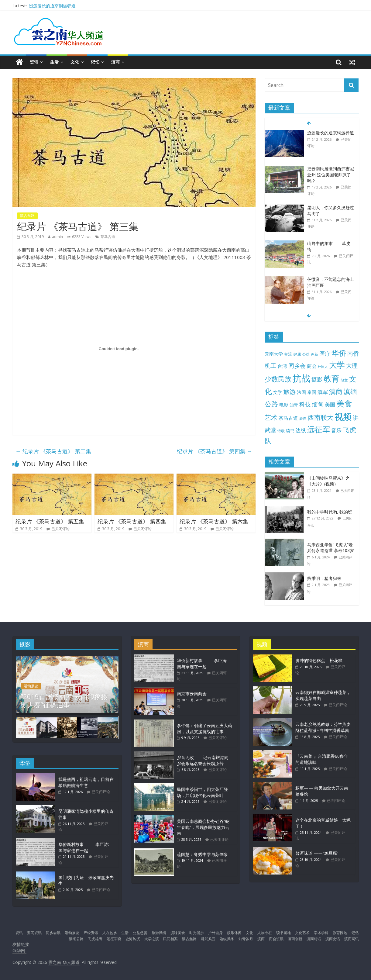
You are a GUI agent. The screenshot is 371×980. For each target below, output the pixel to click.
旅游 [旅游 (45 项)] (290, 392)
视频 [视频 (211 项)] (343, 417)
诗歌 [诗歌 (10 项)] (281, 431)
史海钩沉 (133, 938)
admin (57, 237)
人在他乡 (110, 932)
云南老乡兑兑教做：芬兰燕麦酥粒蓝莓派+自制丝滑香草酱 (323, 727)
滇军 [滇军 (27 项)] (323, 392)
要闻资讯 (34, 932)
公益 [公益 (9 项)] (306, 354)
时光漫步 (197, 932)
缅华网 (19, 950)
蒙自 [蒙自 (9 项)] (303, 418)
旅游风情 (159, 932)
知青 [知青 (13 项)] (294, 405)
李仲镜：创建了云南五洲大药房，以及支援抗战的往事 (204, 728)
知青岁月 (246, 938)
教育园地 (340, 932)
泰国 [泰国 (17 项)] (312, 392)
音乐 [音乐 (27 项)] (336, 430)
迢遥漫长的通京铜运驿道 (52, 6)
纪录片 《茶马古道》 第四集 (215, 451)
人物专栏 (265, 932)
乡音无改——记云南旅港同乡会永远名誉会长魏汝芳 (203, 760)
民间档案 (170, 938)
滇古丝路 (27, 216)
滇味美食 (178, 932)
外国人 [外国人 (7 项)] (323, 367)
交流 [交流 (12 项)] (288, 354)
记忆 (95, 62)
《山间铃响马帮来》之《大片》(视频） (328, 481)
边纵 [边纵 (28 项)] (301, 430)
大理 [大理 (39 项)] (352, 366)
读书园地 (283, 932)
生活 (54, 62)
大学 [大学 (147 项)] (337, 365)
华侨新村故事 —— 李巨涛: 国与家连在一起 (84, 847)
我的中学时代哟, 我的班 (330, 512)
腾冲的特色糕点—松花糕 (319, 660)
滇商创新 (295, 938)
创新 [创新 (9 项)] (314, 354)
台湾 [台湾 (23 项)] (282, 366)
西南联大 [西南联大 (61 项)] (321, 417)
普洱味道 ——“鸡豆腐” (317, 853)
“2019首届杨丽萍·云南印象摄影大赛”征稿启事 (64, 700)
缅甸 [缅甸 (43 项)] (318, 404)
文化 (75, 62)
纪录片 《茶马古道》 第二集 (53, 451)
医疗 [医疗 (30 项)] (325, 354)
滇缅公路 (76, 938)
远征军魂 (114, 938)
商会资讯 (276, 938)
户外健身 (215, 932)
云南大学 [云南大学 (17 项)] (274, 354)
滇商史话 (333, 938)
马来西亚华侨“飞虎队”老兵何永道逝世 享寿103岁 (331, 548)
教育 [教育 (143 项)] (331, 378)
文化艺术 (302, 932)
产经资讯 (91, 932)
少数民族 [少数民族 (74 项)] (278, 379)
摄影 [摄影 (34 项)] (317, 379)
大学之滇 (152, 938)
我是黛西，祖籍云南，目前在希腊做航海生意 (86, 782)
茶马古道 (108, 237)
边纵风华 (227, 938)
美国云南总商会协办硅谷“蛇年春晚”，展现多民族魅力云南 (203, 827)
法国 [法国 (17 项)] (301, 392)
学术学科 (321, 932)
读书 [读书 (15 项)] (290, 431)
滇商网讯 (352, 938)
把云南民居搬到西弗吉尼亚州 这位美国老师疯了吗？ (331, 174)
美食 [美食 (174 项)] (344, 403)
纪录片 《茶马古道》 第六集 (214, 521)
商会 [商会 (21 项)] (312, 366)
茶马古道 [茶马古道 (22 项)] (288, 418)
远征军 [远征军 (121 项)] (319, 429)
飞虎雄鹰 (95, 938)
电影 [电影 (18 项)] (284, 405)
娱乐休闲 (234, 932)
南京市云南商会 (192, 694)
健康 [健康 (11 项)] (297, 354)
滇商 (115, 62)
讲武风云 (208, 938)
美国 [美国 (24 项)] (330, 404)
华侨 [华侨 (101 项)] (339, 353)
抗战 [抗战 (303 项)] (301, 378)
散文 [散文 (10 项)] (344, 380)
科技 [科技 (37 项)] (305, 404)
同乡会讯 (53, 932)
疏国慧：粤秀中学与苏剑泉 (202, 854)
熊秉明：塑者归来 (324, 578)
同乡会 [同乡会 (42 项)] (297, 366)
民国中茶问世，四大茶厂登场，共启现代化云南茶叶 (202, 792)
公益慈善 (140, 932)
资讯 (34, 62)
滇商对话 (314, 938)
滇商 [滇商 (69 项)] (336, 391)
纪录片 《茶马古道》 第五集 (50, 521)
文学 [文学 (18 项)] (278, 392)
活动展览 (31, 686)
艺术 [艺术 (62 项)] (271, 417)
